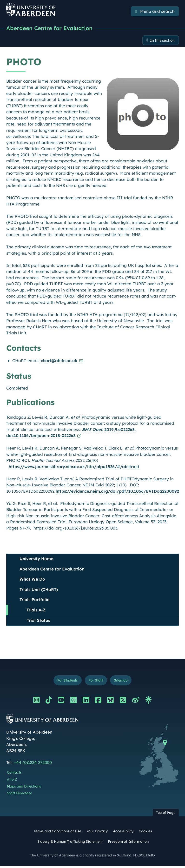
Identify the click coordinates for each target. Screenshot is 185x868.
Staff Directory (19, 795)
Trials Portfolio (35, 600)
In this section (161, 41)
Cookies (145, 833)
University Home (36, 560)
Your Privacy (97, 833)
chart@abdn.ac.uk (59, 361)
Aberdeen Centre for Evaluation (51, 28)
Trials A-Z (36, 611)
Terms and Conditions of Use (57, 833)
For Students (66, 681)
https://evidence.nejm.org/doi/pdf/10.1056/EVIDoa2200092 (117, 492)
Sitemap (123, 681)
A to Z (12, 781)
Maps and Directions (24, 788)
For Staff (96, 681)
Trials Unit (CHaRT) (39, 590)
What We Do (32, 580)
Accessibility (123, 833)
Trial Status (38, 621)
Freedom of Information (128, 843)
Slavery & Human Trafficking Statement (70, 843)
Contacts (14, 774)
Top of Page (166, 814)
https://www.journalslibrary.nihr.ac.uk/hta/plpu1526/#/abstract (74, 467)
